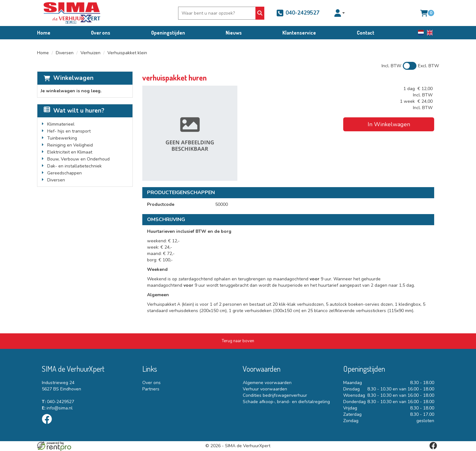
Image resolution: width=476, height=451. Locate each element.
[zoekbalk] (218, 13)
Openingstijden (168, 33)
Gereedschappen (64, 173)
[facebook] (49, 425)
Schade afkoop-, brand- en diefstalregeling (286, 402)
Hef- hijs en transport (69, 131)
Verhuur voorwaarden (265, 389)
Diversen (65, 53)
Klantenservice (299, 33)
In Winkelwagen (389, 124)
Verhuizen (90, 53)
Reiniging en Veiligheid (70, 145)
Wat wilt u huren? (74, 111)
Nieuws (234, 33)
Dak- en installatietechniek (74, 166)
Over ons (101, 33)
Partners (151, 389)
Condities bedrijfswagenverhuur (275, 395)
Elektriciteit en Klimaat (70, 152)
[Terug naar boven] (238, 341)
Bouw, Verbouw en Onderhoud (78, 159)
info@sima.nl (57, 408)
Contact (366, 33)
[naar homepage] (72, 13)
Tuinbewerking (62, 138)
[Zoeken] (260, 13)
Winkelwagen (73, 78)
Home (44, 33)
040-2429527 (298, 13)
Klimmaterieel (61, 124)
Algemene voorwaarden (267, 383)
